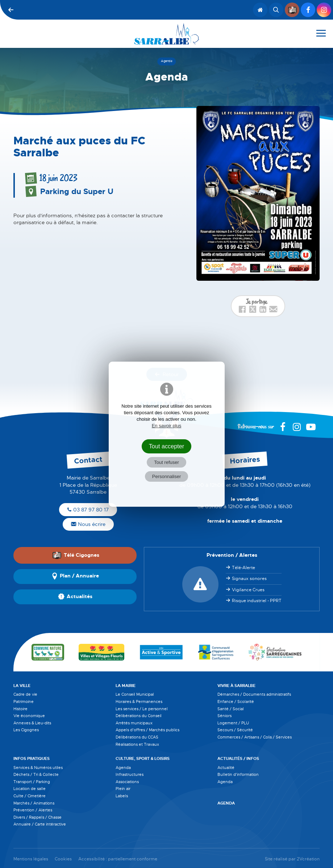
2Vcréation (308, 859)
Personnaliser (167, 476)
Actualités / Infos (238, 758)
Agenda (123, 768)
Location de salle (30, 789)
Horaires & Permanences (139, 702)
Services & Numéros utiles (38, 768)
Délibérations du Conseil (139, 716)
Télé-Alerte (243, 568)
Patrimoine (24, 702)
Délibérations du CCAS (137, 737)
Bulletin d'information (238, 774)
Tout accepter (167, 446)
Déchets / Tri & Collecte (36, 774)
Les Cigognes (26, 730)
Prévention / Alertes (33, 810)
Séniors (224, 716)
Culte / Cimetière (30, 796)
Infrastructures (130, 774)
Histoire (20, 709)
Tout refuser (166, 462)
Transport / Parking (32, 782)
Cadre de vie (25, 694)
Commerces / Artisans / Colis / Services (255, 737)
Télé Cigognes (76, 555)
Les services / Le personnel (142, 709)
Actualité (226, 768)
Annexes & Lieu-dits (32, 723)
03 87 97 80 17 (88, 510)
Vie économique (29, 716)
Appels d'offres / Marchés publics (147, 730)
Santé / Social (231, 709)
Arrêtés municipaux (134, 723)
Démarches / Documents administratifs (254, 694)
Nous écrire (88, 524)
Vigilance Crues (248, 590)
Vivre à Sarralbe (236, 686)
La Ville (22, 686)
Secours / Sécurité (235, 730)
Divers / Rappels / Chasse (38, 817)
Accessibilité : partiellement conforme (118, 859)
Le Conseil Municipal (135, 694)
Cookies (63, 859)
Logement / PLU (233, 723)
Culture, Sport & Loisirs (143, 758)
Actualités (75, 597)
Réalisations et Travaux (137, 744)
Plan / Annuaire (75, 576)
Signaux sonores (249, 579)
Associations (127, 782)
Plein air (123, 789)
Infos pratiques (32, 758)
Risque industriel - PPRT (257, 601)
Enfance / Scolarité (236, 702)
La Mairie (126, 686)
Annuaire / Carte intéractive (40, 824)
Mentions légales (31, 859)
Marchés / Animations (34, 803)
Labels (122, 796)
